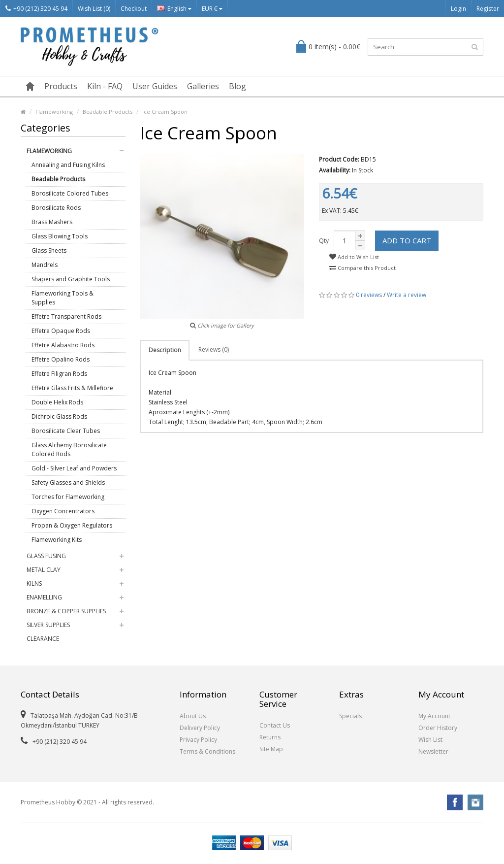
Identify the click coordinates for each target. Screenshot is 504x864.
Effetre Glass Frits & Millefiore (72, 388)
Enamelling (44, 597)
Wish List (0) (94, 9)
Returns (270, 737)
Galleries (203, 86)
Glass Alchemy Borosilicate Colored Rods (69, 449)
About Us (193, 716)
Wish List (430, 740)
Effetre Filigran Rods (59, 374)
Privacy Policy (198, 740)
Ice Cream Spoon (165, 112)
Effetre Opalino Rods (61, 359)
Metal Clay (44, 570)
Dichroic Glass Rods (59, 416)
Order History (438, 728)
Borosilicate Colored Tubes (70, 193)
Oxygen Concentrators (63, 511)
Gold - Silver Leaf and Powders (74, 468)
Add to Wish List (354, 257)
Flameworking (54, 112)
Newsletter (433, 751)
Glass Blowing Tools (60, 236)
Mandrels (45, 265)
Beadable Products (108, 112)
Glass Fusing (46, 556)
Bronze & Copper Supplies (66, 611)
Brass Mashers (52, 222)
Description (165, 350)
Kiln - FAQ (105, 86)
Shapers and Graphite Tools (71, 279)
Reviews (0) (214, 349)
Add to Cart (407, 240)
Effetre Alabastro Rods (63, 345)
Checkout (134, 9)
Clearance (43, 639)
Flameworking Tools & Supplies (63, 298)
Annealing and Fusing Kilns (68, 165)
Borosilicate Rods (56, 208)
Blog (237, 86)
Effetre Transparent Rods (66, 316)
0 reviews (369, 295)
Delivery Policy (200, 728)
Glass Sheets (49, 250)
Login (458, 9)
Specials (350, 716)
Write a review (407, 295)
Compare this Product (362, 268)
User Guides (155, 86)
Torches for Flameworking (68, 497)
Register (488, 9)
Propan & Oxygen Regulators (72, 525)
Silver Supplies (48, 625)
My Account (434, 716)
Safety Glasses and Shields (68, 482)
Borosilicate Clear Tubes (66, 431)
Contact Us (275, 725)
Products (61, 86)
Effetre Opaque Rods (61, 331)
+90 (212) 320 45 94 (36, 9)
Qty (324, 241)
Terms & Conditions (207, 751)
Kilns (34, 583)
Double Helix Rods (57, 402)
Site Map (271, 749)
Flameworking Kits (57, 540)
